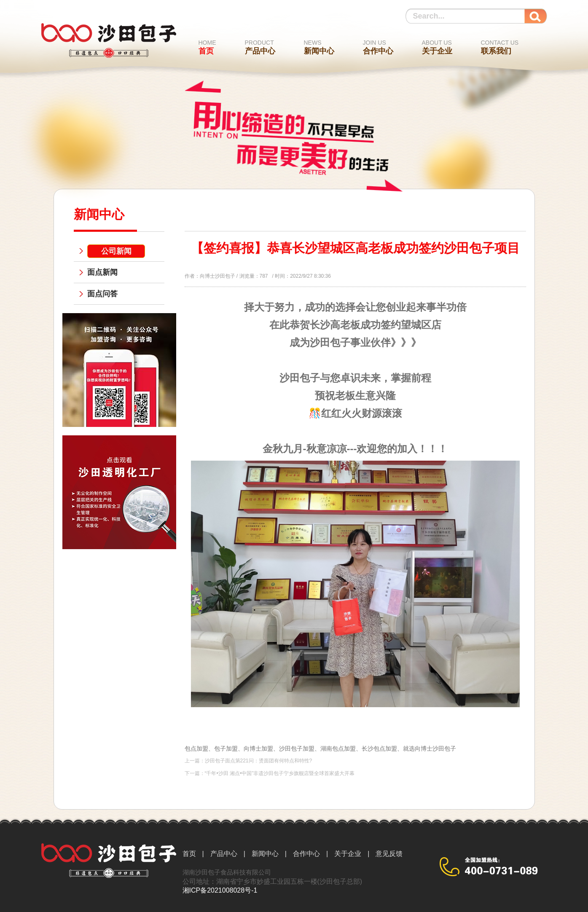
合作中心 (378, 47)
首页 (207, 47)
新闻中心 (319, 47)
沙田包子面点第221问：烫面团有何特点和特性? (259, 761)
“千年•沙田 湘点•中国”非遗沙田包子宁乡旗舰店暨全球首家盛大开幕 (280, 773)
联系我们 (500, 47)
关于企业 (437, 47)
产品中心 (260, 47)
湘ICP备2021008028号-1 (220, 890)
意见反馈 (389, 854)
